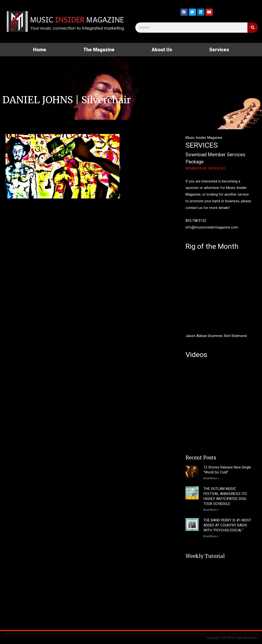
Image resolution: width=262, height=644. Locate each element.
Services (219, 50)
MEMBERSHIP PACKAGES (206, 168)
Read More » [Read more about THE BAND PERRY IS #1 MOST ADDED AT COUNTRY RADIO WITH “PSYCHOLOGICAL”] (211, 536)
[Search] (253, 28)
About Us (162, 50)
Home (40, 50)
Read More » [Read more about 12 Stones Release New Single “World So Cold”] (211, 478)
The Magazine (99, 50)
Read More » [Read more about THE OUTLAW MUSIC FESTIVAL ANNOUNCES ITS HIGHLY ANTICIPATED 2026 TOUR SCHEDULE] (211, 510)
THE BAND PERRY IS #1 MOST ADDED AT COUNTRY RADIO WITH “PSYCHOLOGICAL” (227, 525)
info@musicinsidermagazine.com (212, 227)
